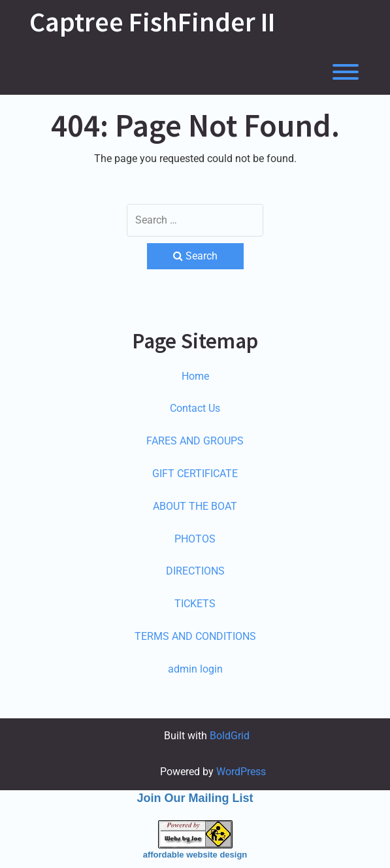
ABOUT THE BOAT (195, 506)
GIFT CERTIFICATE (195, 474)
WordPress (241, 772)
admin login (195, 669)
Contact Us (195, 408)
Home (195, 376)
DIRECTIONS (195, 571)
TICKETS (195, 604)
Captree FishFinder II (152, 22)
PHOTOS (195, 539)
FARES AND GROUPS (195, 441)
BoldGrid (230, 736)
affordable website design (195, 855)
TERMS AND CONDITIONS (195, 636)
